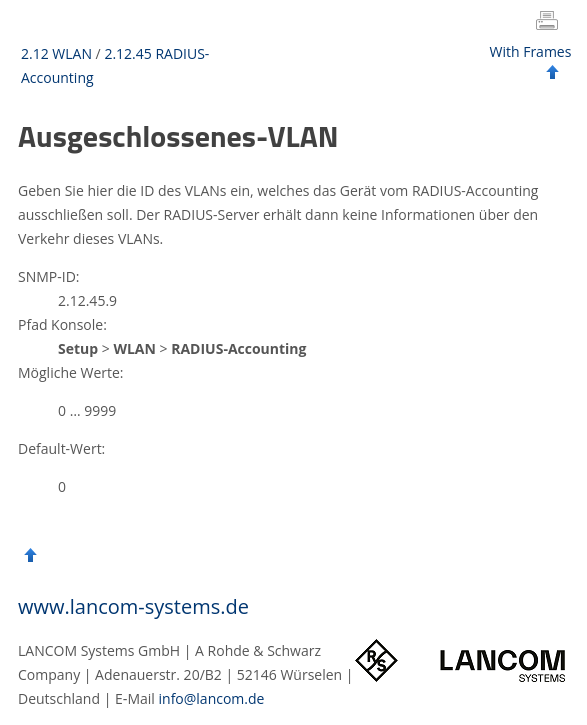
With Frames (531, 51)
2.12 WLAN (56, 53)
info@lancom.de (212, 698)
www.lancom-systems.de (133, 606)
